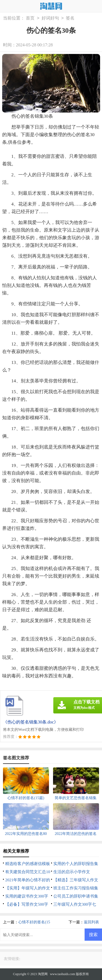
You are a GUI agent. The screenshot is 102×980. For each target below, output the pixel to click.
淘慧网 (43, 974)
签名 (70, 18)
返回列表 (91, 922)
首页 (30, 18)
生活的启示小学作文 (72, 872)
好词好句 (50, 18)
